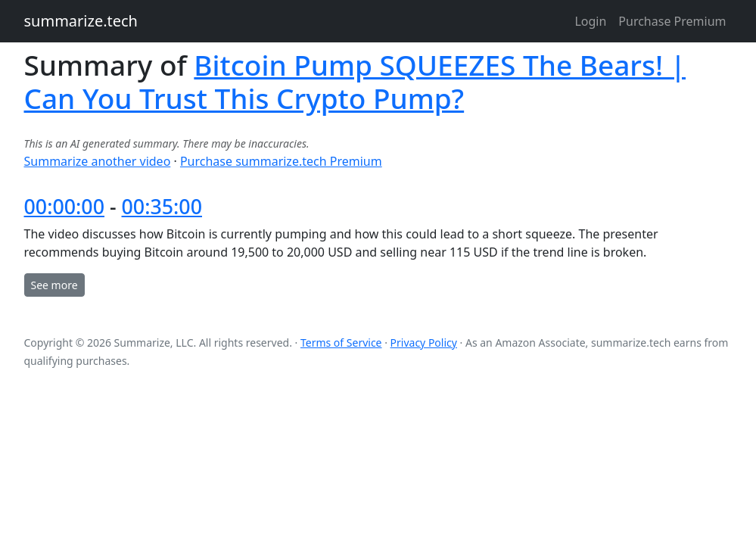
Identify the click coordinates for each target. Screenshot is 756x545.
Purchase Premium (672, 21)
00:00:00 (64, 206)
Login (590, 21)
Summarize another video (98, 161)
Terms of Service (341, 343)
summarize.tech (81, 21)
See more (54, 285)
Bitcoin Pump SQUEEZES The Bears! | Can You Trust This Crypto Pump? (355, 81)
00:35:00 (162, 206)
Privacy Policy (424, 343)
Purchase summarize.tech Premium (281, 161)
